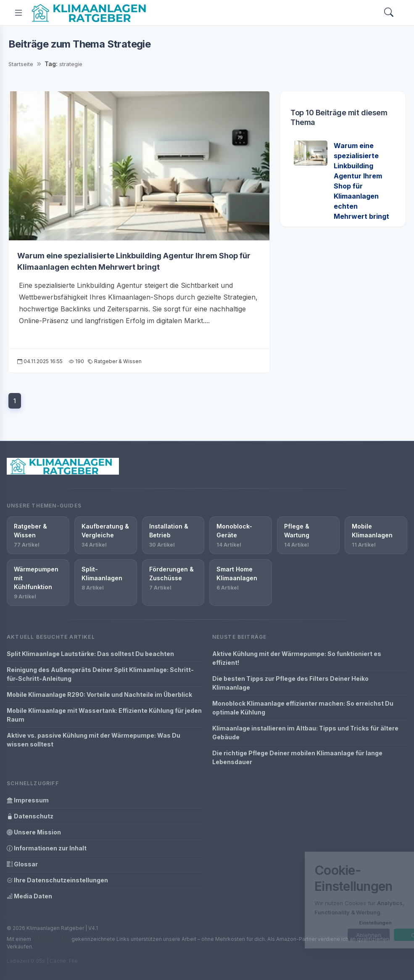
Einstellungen (341, 923)
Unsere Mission (34, 832)
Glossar (22, 864)
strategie (71, 64)
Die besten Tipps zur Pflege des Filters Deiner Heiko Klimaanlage (290, 683)
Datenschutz (30, 816)
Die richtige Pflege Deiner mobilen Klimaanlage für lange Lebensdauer (297, 757)
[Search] (389, 13)
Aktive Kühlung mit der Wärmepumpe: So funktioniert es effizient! (297, 658)
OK (381, 935)
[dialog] (343, 900)
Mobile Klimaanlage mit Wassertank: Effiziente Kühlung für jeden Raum (104, 715)
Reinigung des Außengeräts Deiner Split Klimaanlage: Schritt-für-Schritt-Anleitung (100, 674)
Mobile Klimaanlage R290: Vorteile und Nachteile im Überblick (99, 694)
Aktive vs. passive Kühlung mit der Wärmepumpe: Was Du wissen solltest (94, 740)
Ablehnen (335, 935)
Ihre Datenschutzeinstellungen (57, 880)
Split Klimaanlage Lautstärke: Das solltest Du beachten (90, 654)
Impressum (28, 800)
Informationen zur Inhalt (47, 848)
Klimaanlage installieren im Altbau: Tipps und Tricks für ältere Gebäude (305, 733)
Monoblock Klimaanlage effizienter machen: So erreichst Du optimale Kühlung (303, 708)
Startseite (21, 64)
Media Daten (29, 896)
